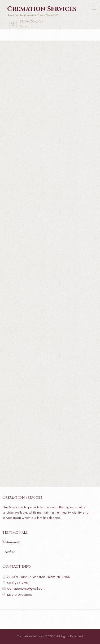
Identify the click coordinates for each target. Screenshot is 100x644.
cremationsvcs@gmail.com (26, 589)
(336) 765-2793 (18, 583)
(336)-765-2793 (32, 21)
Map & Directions (20, 595)
